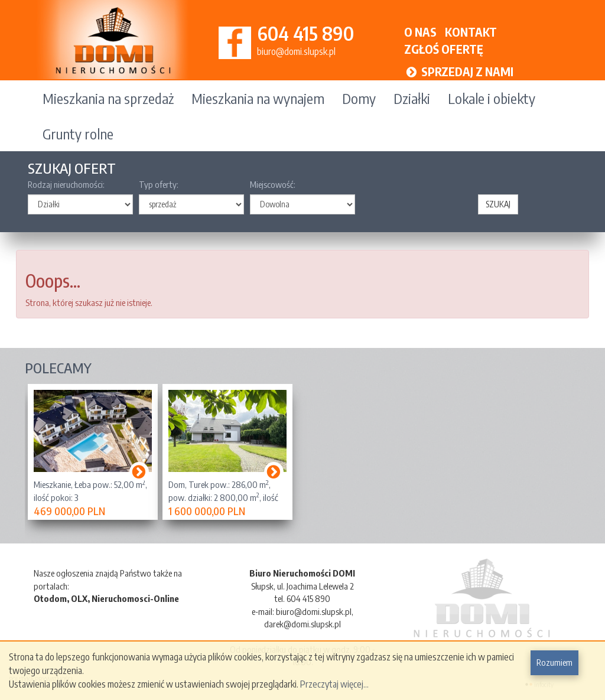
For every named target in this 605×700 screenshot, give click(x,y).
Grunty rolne (78, 134)
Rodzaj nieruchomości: (66, 184)
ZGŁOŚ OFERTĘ (444, 49)
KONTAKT (471, 32)
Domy (359, 98)
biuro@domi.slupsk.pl (296, 51)
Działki (412, 98)
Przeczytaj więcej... (334, 684)
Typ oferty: (159, 184)
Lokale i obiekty (492, 98)
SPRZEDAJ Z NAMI (459, 71)
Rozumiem (554, 662)
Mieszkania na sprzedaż (108, 98)
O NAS (420, 32)
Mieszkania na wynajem (258, 98)
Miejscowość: (273, 184)
